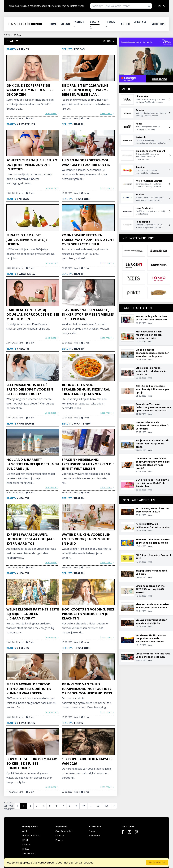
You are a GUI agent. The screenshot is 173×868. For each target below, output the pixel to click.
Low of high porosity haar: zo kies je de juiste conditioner (32, 763)
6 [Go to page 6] (56, 806)
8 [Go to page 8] (70, 806)
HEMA (26, 849)
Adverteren (94, 836)
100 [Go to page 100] (107, 806)
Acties (125, 24)
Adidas (26, 831)
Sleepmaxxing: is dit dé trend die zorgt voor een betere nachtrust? (30, 389)
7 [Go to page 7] (63, 806)
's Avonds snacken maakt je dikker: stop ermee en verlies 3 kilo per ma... (88, 314)
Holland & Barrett (31, 836)
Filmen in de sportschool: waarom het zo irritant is (86, 162)
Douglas (27, 844)
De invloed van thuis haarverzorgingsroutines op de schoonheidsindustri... (88, 689)
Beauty (95, 24)
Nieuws (65, 24)
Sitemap (60, 836)
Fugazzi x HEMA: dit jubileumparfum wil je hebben (27, 240)
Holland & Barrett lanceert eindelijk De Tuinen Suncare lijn (33, 464)
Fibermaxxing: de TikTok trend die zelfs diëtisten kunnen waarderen (29, 689)
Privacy (59, 840)
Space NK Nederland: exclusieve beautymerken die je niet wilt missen (88, 464)
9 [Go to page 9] (76, 806)
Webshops (159, 24)
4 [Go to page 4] (43, 806)
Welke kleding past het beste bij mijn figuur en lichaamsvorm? (33, 614)
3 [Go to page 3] (37, 806)
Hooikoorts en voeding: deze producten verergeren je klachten (88, 614)
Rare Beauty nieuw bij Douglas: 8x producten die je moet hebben (33, 314)
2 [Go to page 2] (30, 806)
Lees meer (52, 113)
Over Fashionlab (64, 831)
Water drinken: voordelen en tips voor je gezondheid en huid (86, 539)
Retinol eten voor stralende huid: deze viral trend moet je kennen (86, 389)
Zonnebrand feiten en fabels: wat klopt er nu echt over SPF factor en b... (88, 240)
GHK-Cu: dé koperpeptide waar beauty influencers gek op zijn (30, 90)
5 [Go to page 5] (50, 806)
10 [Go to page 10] (83, 806)
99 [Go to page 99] (98, 806)
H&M (25, 840)
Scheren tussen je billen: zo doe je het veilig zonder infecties (32, 165)
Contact (93, 831)
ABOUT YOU (29, 853)
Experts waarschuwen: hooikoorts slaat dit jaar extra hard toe (31, 539)
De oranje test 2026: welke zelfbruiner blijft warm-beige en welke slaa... (85, 90)
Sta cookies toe (157, 862)
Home (53, 24)
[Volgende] (114, 806)
